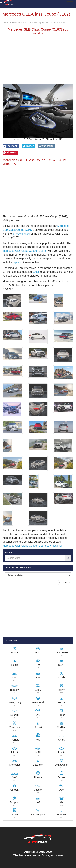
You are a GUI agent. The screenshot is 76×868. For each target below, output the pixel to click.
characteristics (21, 234)
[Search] (68, 558)
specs (18, 262)
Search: (9, 553)
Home (5, 23)
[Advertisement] (38, 60)
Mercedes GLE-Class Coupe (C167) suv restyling (32, 546)
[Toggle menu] (70, 4)
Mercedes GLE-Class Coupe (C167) (24, 251)
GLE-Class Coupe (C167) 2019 (40, 23)
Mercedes (17, 23)
